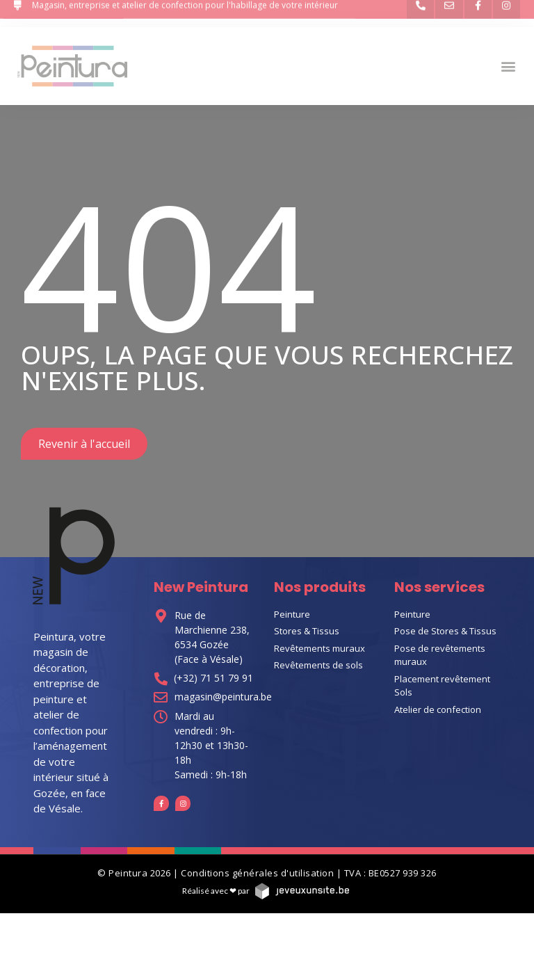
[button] (509, 66)
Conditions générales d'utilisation (257, 873)
